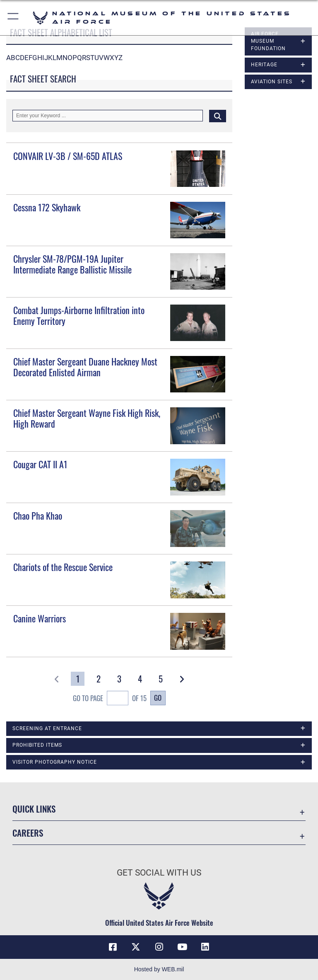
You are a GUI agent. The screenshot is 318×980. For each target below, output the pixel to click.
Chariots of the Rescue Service (63, 567)
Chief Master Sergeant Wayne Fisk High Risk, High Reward (87, 418)
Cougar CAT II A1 (40, 464)
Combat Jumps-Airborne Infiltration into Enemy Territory (79, 315)
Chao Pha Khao (38, 515)
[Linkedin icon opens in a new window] (205, 947)
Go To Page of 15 (110, 699)
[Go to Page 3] (119, 679)
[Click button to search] (218, 116)
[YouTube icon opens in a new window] (182, 947)
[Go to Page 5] (161, 679)
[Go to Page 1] (78, 679)
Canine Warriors (40, 618)
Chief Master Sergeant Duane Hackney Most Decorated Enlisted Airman (85, 367)
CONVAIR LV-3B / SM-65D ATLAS (68, 156)
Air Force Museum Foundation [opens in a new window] (268, 41)
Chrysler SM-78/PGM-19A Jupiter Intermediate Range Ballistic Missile (72, 264)
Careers (28, 833)
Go (158, 697)
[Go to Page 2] (98, 679)
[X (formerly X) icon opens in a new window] (136, 947)
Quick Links (34, 809)
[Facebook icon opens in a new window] (113, 947)
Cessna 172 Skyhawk (47, 207)
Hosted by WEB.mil (159, 969)
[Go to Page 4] (140, 679)
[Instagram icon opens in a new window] (159, 947)
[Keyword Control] (108, 116)
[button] (13, 18)
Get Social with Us (159, 873)
